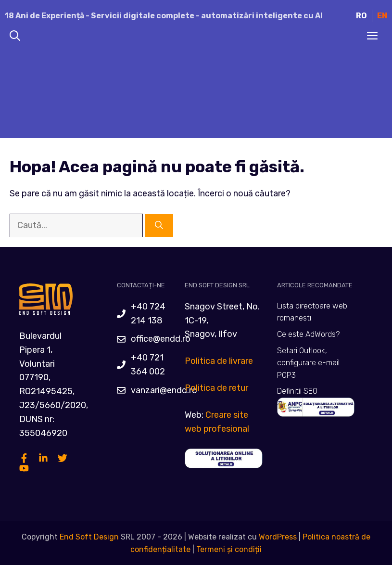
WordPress (278, 537)
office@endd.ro (161, 339)
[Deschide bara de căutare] (15, 37)
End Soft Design (89, 537)
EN (382, 16)
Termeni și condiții (229, 549)
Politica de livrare (219, 361)
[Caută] (159, 226)
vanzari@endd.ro (164, 390)
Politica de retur (216, 388)
